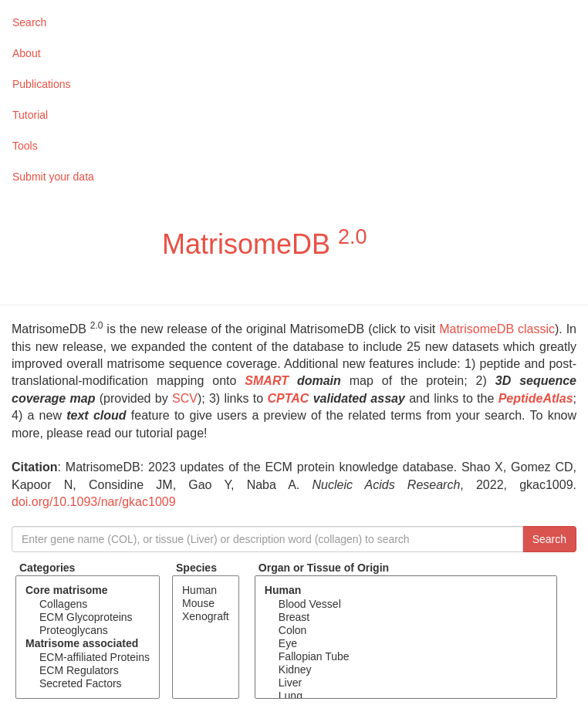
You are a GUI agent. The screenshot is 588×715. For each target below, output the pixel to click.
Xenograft (206, 617)
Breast (406, 617)
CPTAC (288, 398)
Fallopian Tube (406, 657)
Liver (406, 683)
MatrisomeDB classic (497, 329)
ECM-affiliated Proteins (88, 658)
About (27, 53)
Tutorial (30, 115)
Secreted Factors (88, 684)
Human (206, 590)
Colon (406, 631)
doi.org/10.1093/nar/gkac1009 (94, 502)
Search (29, 22)
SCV (185, 398)
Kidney (406, 670)
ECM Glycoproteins (88, 617)
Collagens (88, 604)
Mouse (206, 604)
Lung (406, 696)
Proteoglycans (88, 631)
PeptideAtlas (536, 398)
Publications (42, 84)
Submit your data (53, 177)
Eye (406, 644)
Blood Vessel (406, 604)
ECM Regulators (88, 671)
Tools (25, 146)
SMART (267, 381)
